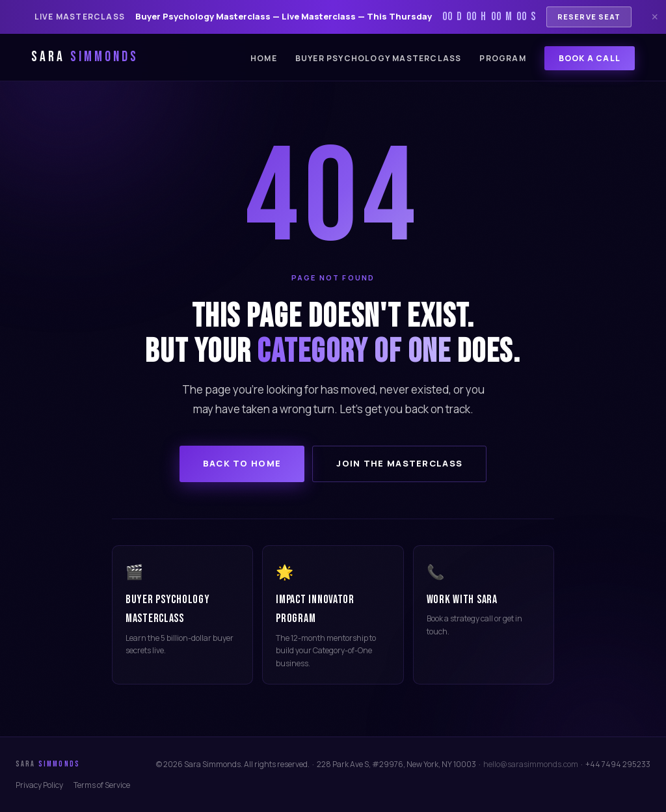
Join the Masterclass (399, 463)
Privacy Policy (39, 785)
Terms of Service (102, 785)
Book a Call (590, 58)
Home (264, 58)
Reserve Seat (589, 17)
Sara (85, 57)
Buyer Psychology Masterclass (379, 58)
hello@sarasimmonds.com (531, 764)
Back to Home (242, 463)
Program (502, 58)
